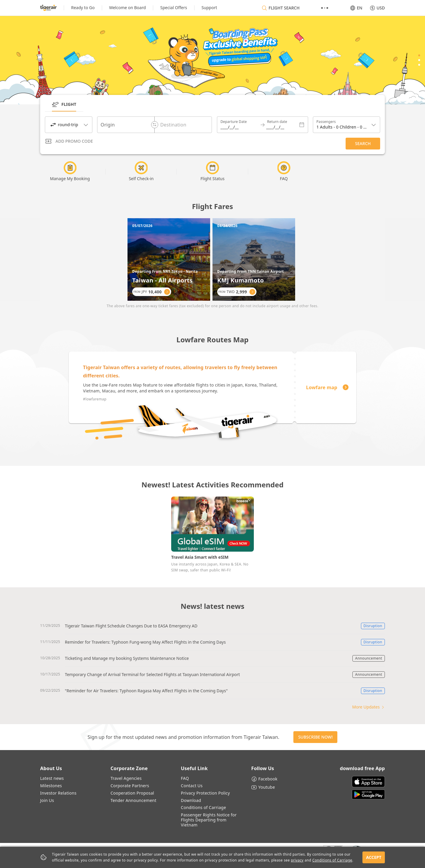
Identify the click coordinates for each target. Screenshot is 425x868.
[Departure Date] (242, 125)
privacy (297, 860)
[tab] (64, 106)
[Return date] (281, 125)
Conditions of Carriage (332, 860)
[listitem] (83, 8)
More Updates (368, 707)
